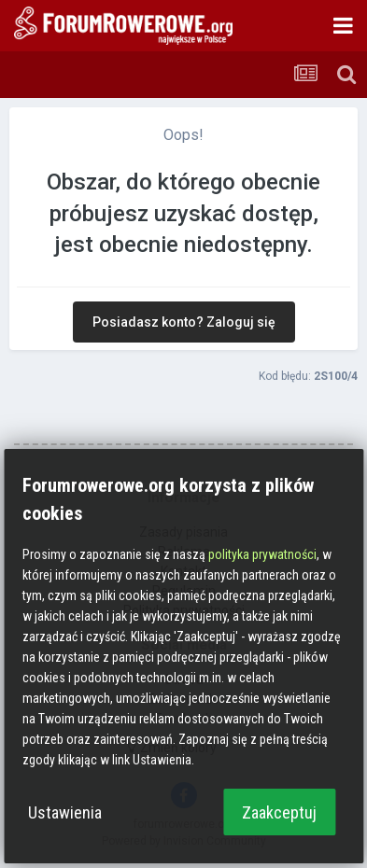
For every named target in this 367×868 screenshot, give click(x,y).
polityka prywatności (262, 554)
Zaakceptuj (279, 812)
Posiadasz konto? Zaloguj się (184, 322)
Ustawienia (65, 812)
